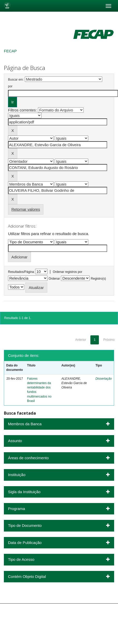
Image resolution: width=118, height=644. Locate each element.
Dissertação (104, 379)
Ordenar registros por (67, 272)
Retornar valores (26, 209)
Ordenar (54, 279)
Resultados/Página (21, 272)
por (10, 86)
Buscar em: (16, 80)
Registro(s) (99, 279)
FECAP (10, 51)
